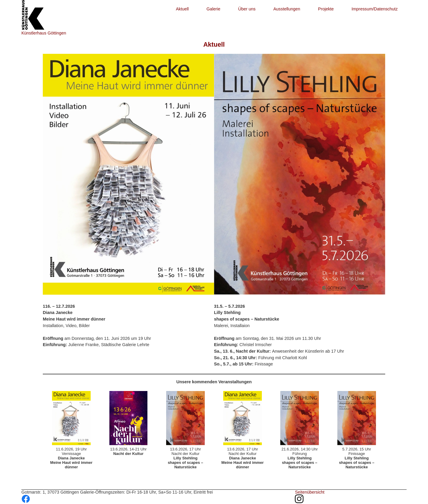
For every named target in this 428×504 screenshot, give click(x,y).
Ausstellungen (287, 9)
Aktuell (182, 9)
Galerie (213, 9)
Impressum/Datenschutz (375, 9)
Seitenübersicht (310, 492)
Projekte (326, 9)
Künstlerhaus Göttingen (44, 33)
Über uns (247, 9)
